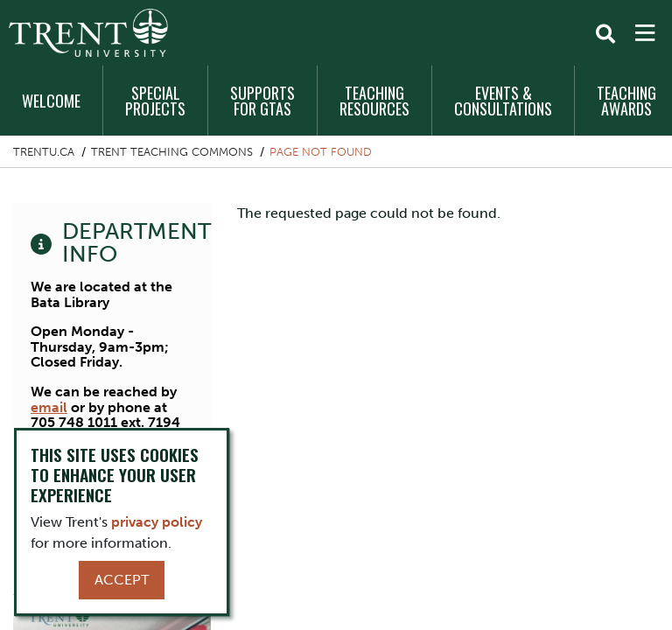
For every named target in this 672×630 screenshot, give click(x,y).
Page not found (321, 152)
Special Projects (155, 101)
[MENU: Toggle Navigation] (645, 33)
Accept (122, 580)
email (49, 407)
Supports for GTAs (262, 101)
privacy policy (157, 522)
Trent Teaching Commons (172, 152)
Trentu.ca (44, 152)
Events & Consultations (503, 101)
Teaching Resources (374, 101)
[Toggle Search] (605, 34)
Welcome (51, 101)
